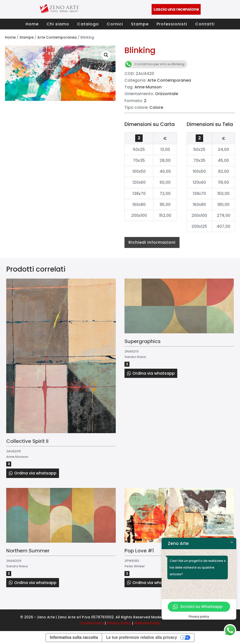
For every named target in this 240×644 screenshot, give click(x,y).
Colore (156, 107)
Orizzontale (167, 94)
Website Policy (147, 623)
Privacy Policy (119, 623)
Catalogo (88, 24)
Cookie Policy (92, 623)
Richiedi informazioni (152, 242)
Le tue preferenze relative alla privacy (142, 637)
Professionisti (172, 24)
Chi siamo (58, 24)
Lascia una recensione (176, 9)
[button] (106, 55)
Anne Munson (148, 87)
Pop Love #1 (139, 551)
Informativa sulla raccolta (74, 637)
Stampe (140, 24)
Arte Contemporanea (57, 37)
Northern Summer (28, 551)
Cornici (115, 24)
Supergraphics (143, 341)
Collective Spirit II (27, 441)
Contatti (205, 24)
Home (32, 24)
